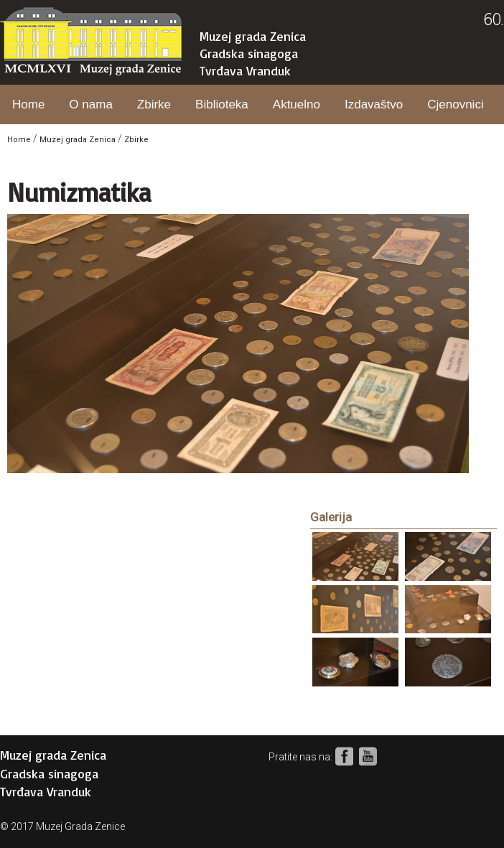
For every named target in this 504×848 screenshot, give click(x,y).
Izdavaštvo (374, 104)
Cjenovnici (455, 104)
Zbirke (154, 104)
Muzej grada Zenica (253, 36)
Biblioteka (222, 104)
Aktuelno (297, 104)
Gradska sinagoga (249, 53)
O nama (90, 104)
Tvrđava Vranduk (245, 70)
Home (28, 104)
